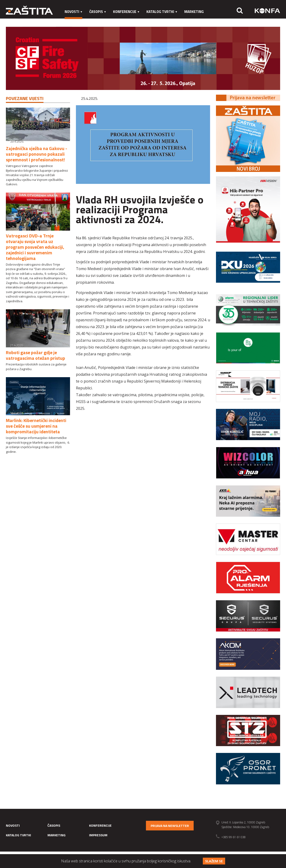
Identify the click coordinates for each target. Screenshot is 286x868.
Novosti (73, 12)
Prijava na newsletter (170, 826)
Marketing (194, 12)
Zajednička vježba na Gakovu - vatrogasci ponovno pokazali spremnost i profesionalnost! (37, 154)
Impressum (75, 21)
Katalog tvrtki (162, 12)
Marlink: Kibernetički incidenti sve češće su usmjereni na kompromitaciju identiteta (36, 426)
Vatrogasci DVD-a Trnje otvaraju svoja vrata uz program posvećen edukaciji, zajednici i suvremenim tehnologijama (35, 247)
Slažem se (214, 861)
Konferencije (126, 12)
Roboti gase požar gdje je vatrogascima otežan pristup (35, 355)
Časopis (98, 12)
